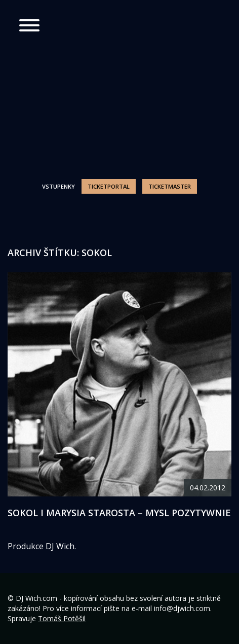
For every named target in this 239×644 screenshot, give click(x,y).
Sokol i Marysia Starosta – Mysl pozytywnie (119, 513)
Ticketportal (109, 186)
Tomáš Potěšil (62, 618)
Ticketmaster (170, 186)
